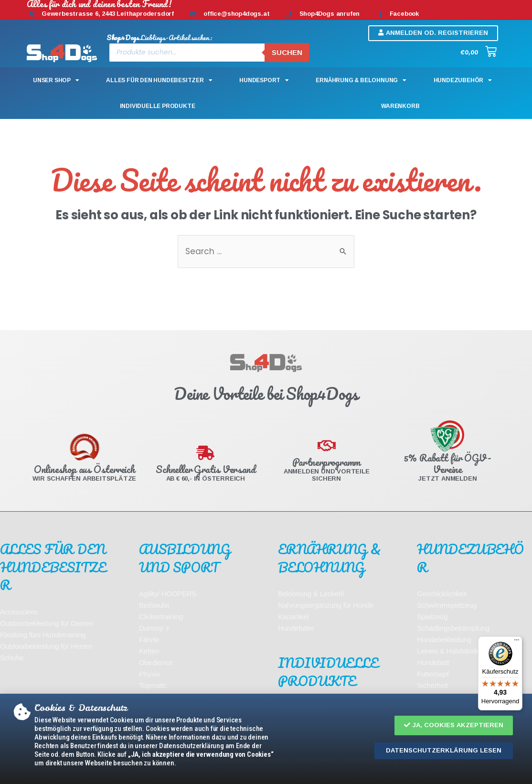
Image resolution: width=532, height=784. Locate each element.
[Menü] (517, 642)
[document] (266, 392)
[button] (454, 725)
